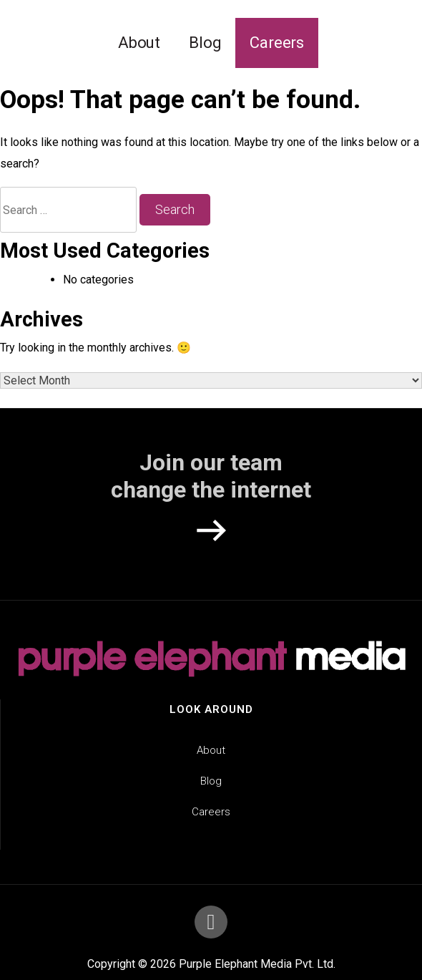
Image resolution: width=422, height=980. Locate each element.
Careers (277, 43)
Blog (205, 43)
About (139, 43)
